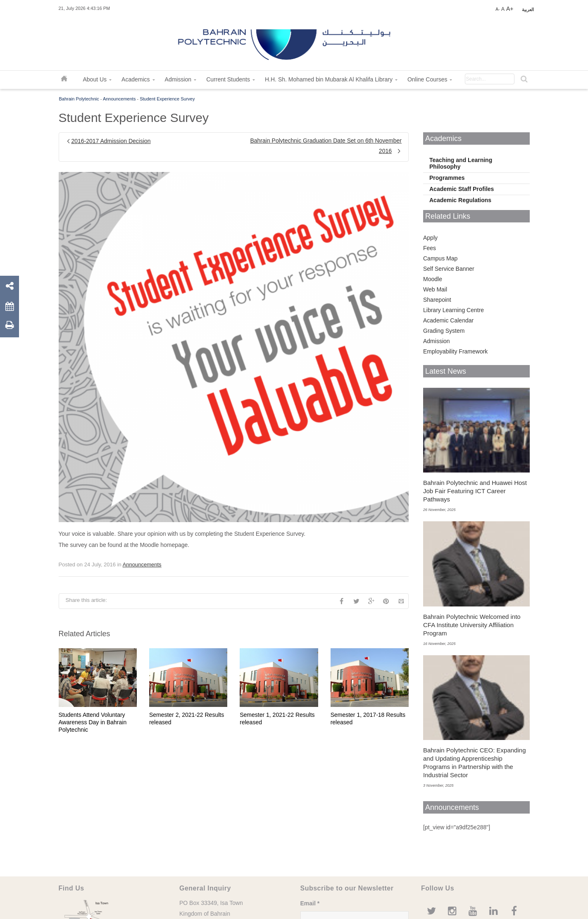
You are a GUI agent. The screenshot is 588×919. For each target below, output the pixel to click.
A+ (510, 9)
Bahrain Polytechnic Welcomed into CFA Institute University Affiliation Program (472, 625)
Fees (430, 248)
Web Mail (435, 289)
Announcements (119, 99)
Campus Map (440, 258)
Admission (437, 341)
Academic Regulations (460, 200)
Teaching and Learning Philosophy (461, 163)
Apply (430, 238)
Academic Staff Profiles (462, 189)
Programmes (447, 178)
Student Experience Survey (167, 99)
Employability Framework (455, 351)
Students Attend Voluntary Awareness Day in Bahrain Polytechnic (93, 722)
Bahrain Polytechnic (79, 99)
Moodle (433, 279)
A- (498, 9)
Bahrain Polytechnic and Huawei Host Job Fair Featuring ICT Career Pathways (475, 491)
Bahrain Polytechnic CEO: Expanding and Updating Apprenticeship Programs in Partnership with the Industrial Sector (474, 763)
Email (310, 903)
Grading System (444, 331)
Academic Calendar (448, 320)
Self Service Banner (449, 269)
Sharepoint (437, 300)
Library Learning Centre (453, 310)
